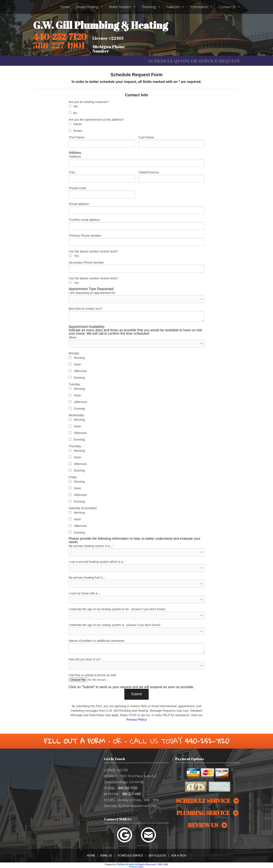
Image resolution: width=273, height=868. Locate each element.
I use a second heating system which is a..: (137, 566)
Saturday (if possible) (83, 508)
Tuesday (74, 384)
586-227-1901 (132, 794)
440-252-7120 (60, 37)
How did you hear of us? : (137, 664)
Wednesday (77, 415)
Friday (73, 477)
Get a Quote (157, 855)
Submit (136, 694)
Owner (78, 124)
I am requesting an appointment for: (137, 297)
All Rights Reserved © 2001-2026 (152, 864)
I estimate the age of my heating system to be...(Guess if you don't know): (137, 613)
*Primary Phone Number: (137, 240)
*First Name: (102, 142)
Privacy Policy (137, 720)
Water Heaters (120, 7)
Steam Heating (87, 7)
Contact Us (227, 7)
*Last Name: (171, 142)
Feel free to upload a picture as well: (137, 678)
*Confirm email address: (137, 224)
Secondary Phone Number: (137, 267)
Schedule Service (130, 855)
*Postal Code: (102, 192)
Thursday (75, 446)
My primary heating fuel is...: (137, 582)
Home (65, 7)
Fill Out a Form (75, 741)
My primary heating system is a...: (137, 550)
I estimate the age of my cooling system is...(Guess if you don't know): (137, 629)
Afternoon (81, 371)
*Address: (137, 161)
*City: (102, 177)
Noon (78, 364)
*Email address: (137, 208)
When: (137, 342)
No (75, 113)
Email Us (106, 855)
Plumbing (149, 7)
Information (199, 7)
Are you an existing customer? (89, 102)
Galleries (173, 7)
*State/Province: (171, 177)
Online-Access (126, 864)
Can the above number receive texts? (94, 251)
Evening (79, 378)
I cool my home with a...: (137, 598)
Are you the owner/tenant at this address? (96, 120)
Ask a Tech (179, 855)
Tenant (78, 131)
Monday (74, 353)
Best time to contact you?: (137, 314)
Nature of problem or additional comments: (137, 646)
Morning (79, 358)
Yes (76, 106)
